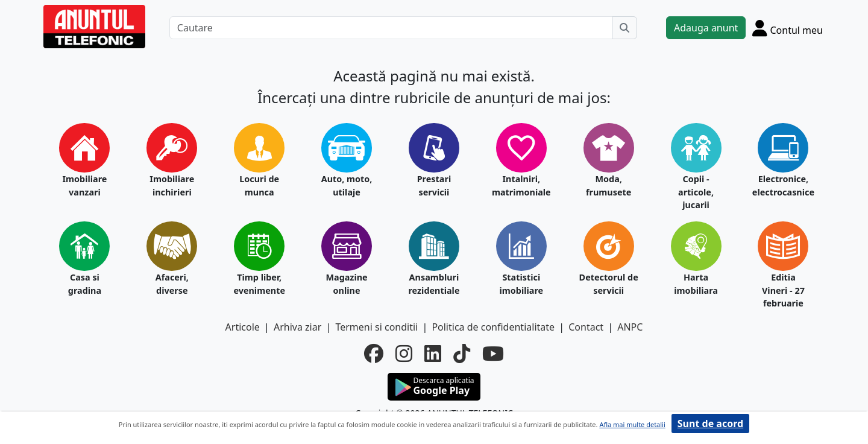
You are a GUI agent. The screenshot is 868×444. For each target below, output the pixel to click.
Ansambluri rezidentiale (434, 284)
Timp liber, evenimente (259, 284)
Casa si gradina (85, 284)
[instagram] (404, 354)
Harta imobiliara (696, 284)
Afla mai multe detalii (632, 424)
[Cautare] (391, 28)
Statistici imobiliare (521, 284)
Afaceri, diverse (172, 284)
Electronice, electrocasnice (783, 186)
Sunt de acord (710, 423)
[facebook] (374, 354)
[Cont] (788, 28)
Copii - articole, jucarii (696, 192)
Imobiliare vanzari (84, 186)
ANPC (630, 327)
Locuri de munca (259, 186)
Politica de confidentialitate (493, 327)
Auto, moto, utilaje (347, 186)
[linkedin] (433, 354)
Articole (243, 327)
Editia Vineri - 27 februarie (783, 290)
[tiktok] (462, 354)
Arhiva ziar (297, 327)
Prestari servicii (434, 186)
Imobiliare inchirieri (172, 186)
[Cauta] (624, 28)
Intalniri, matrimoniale (521, 186)
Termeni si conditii (376, 327)
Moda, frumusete (609, 186)
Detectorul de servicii (609, 284)
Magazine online (346, 284)
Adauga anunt (706, 28)
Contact (586, 327)
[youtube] (493, 354)
